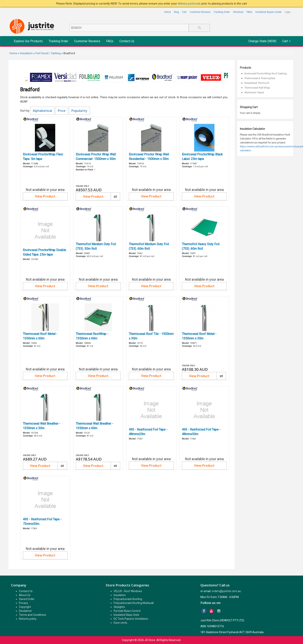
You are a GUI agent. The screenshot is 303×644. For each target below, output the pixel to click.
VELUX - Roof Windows (128, 591)
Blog (176, 12)
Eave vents (120, 623)
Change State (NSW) (262, 41)
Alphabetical (42, 111)
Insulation (120, 595)
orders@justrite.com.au (226, 591)
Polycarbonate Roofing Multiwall (134, 603)
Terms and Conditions (33, 615)
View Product (45, 196)
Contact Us (127, 41)
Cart (184, 12)
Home (168, 12)
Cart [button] (286, 41)
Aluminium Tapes (254, 92)
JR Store (150, 640)
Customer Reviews (200, 12)
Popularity (79, 111)
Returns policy (28, 619)
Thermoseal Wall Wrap (257, 88)
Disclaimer (25, 611)
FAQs (249, 12)
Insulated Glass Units (126, 615)
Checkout (238, 12)
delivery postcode (190, 4)
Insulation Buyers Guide (268, 12)
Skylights (119, 607)
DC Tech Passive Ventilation (131, 619)
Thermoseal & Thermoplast (260, 78)
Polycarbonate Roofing (128, 599)
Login (288, 12)
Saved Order (27, 599)
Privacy (23, 603)
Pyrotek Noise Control (127, 611)
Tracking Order (222, 12)
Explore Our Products (28, 41)
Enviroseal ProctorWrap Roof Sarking (266, 73)
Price (62, 111)
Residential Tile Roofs (257, 83)
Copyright (25, 607)
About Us (25, 595)
